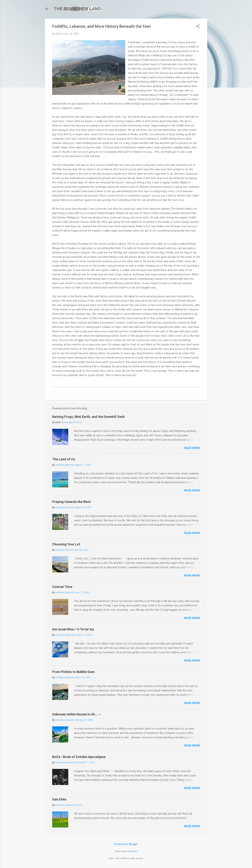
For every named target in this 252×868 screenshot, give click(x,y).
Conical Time (62, 587)
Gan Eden (59, 799)
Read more (192, 448)
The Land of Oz (64, 459)
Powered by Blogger (126, 844)
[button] (198, 27)
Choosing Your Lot (66, 544)
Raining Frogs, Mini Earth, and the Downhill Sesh (88, 417)
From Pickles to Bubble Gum (73, 672)
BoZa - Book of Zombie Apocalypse (79, 757)
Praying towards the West (71, 502)
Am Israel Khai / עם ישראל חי (73, 629)
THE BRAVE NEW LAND (77, 9)
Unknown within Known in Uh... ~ (76, 714)
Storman (134, 851)
